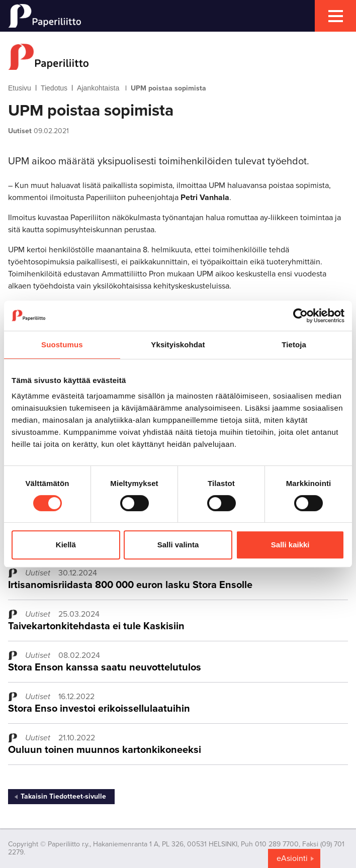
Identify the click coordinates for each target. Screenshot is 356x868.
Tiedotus (54, 88)
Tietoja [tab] (294, 345)
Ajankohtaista (98, 88)
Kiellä (66, 545)
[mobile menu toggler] (335, 16)
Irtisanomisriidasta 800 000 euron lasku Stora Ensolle (130, 585)
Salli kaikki (290, 545)
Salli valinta (178, 545)
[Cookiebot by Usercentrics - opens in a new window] (300, 316)
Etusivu (20, 88)
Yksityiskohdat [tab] (178, 345)
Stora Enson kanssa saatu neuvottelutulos (105, 667)
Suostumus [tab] (62, 345)
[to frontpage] (178, 57)
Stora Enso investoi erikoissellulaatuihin (99, 709)
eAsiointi (292, 858)
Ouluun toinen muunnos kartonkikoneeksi (105, 750)
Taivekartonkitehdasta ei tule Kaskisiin (96, 626)
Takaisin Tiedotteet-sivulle (63, 796)
